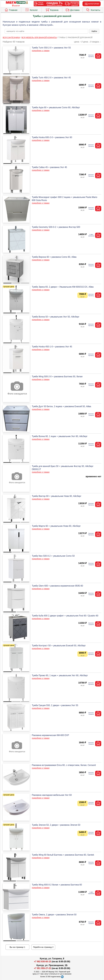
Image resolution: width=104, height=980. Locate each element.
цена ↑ (78, 42)
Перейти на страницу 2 (43, 947)
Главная (11, 9)
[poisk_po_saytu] (46, 31)
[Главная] (17, 3)
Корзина (52, 9)
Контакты (93, 9)
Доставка (72, 9)
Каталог (31, 9)
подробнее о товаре (41, 51)
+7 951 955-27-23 (42, 968)
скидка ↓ (96, 42)
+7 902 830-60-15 (42, 962)
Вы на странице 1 (17, 947)
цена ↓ (86, 42)
